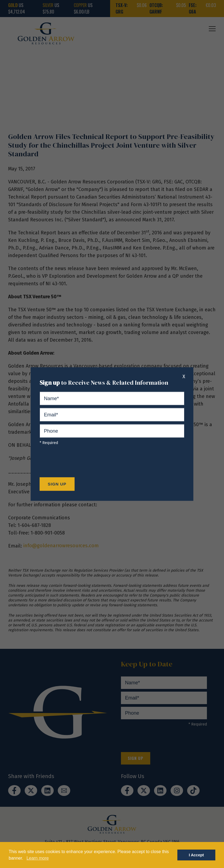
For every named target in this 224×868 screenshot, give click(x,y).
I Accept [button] (196, 855)
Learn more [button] (38, 858)
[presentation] (81, 463)
